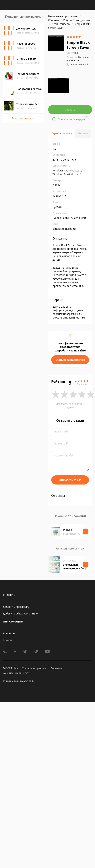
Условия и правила (34, 668)
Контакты (9, 633)
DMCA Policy (10, 668)
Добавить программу (16, 607)
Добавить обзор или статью (20, 613)
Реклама (8, 640)
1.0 (72, 53)
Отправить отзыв (70, 480)
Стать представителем (70, 360)
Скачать (70, 109)
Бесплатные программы (63, 16)
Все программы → (23, 118)
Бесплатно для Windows (78, 59)
